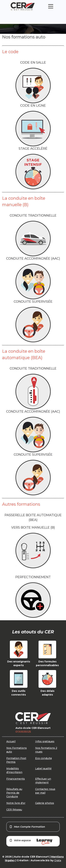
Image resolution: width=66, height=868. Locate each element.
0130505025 (23, 732)
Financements (16, 779)
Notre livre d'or (16, 803)
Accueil (11, 741)
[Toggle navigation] (51, 6)
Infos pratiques (45, 741)
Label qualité (43, 768)
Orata (58, 860)
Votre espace (31, 842)
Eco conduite (44, 758)
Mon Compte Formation (27, 827)
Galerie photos (45, 803)
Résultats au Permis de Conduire (14, 793)
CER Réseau (14, 810)
